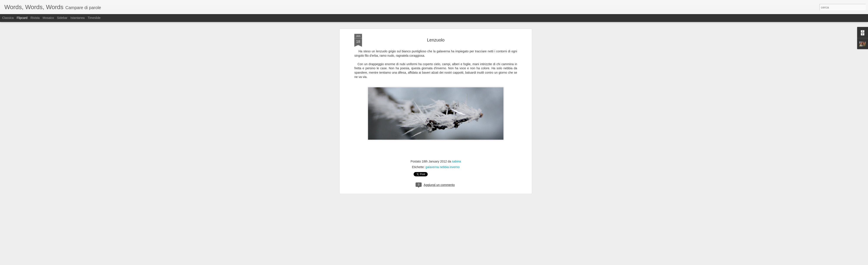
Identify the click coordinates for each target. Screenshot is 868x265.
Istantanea (78, 18)
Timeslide (94, 18)
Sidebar (62, 18)
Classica (8, 18)
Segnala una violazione (465, 263)
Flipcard (22, 18)
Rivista (35, 18)
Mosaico (48, 18)
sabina (456, 113)
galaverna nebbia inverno (443, 118)
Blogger (448, 263)
